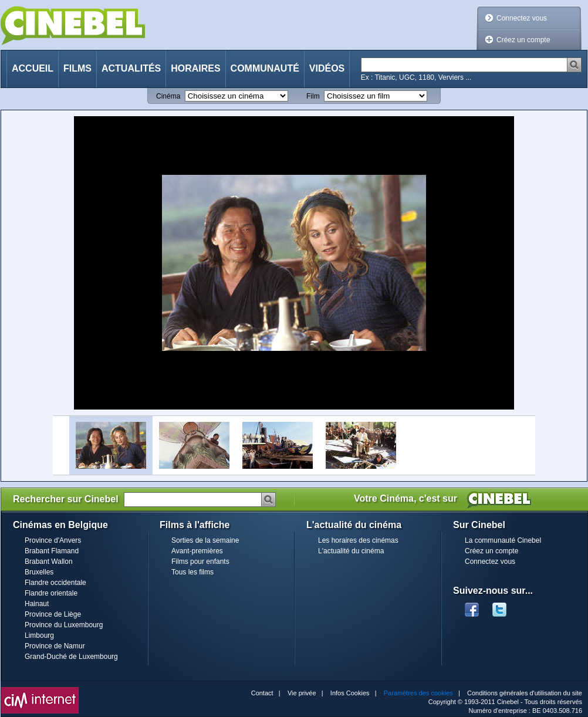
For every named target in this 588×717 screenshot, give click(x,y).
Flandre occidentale (55, 583)
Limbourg (39, 635)
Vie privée (302, 693)
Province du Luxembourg (64, 625)
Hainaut (37, 604)
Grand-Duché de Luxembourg (71, 657)
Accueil (33, 68)
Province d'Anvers (53, 540)
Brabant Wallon (49, 562)
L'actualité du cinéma (351, 551)
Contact (262, 693)
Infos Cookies (350, 693)
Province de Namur (55, 646)
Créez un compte (523, 40)
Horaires (195, 68)
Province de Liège (53, 614)
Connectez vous (522, 18)
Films (77, 68)
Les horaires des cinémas (358, 540)
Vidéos (327, 68)
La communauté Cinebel (503, 540)
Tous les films (192, 572)
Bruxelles (39, 572)
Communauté (265, 68)
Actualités (131, 68)
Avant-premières (197, 551)
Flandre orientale (51, 593)
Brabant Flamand (52, 551)
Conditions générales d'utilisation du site (525, 693)
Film (313, 96)
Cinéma (168, 96)
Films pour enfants (200, 562)
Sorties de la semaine (205, 540)
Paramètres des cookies (418, 693)
